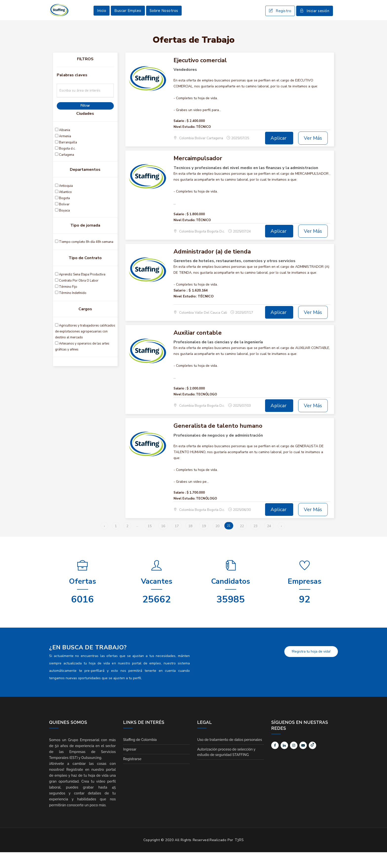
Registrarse (132, 775)
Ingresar (130, 765)
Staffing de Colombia (140, 755)
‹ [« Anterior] (104, 542)
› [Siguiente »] (281, 542)
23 (255, 542)
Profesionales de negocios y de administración (218, 451)
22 (242, 542)
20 (217, 542)
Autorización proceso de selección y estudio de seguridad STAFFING (226, 768)
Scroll (378, 856)
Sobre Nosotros (164, 19)
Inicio (102, 19)
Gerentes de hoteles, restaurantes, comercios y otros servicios (234, 277)
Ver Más (313, 154)
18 (190, 542)
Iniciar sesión (315, 19)
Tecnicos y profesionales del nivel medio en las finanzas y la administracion (246, 184)
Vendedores (185, 86)
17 (177, 542)
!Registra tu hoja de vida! (311, 667)
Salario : (180, 137)
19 (204, 542)
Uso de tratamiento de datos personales (230, 755)
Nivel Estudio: (184, 143)
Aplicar (279, 154)
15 (150, 542)
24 (269, 542)
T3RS (239, 856)
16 (163, 542)
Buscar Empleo (128, 19)
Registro (280, 19)
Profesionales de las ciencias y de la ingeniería (218, 358)
